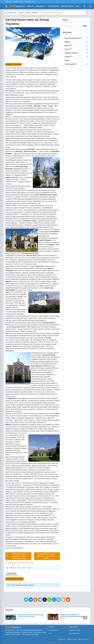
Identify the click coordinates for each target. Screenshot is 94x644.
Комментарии (11, 573)
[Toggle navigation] (90, 6)
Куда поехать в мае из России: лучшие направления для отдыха (73, 616)
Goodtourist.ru (52, 642)
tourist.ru (17, 6)
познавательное (12, 563)
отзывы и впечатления (26, 563)
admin (31, 568)
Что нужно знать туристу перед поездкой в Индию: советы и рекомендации (28, 616)
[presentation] (9, 618)
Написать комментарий (14, 579)
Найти (85, 26)
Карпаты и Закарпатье (14, 64)
